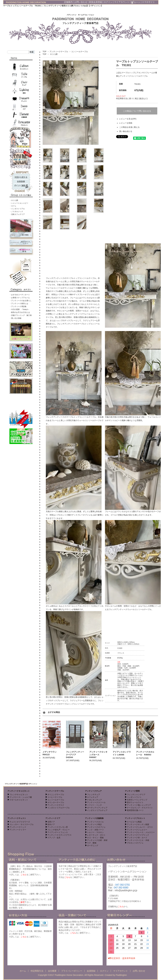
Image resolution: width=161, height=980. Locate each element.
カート (136, 2)
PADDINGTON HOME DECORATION (26, 2)
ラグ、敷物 (92, 843)
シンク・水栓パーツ (95, 830)
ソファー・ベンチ (94, 805)
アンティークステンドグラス (59, 835)
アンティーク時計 (94, 824)
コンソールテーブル (80, 52)
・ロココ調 (14, 200)
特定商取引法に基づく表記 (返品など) (132, 99)
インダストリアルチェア (97, 810)
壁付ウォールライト (135, 802)
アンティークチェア (93, 791)
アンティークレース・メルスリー (141, 832)
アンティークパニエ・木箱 (138, 840)
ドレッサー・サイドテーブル (22, 824)
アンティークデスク (56, 805)
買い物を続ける (126, 131)
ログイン (108, 2)
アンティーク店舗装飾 (94, 818)
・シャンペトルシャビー (19, 203)
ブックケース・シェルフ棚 (21, 797)
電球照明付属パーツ (135, 810)
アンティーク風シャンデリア (139, 805)
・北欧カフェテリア (17, 214)
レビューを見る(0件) (128, 119)
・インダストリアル (17, 209)
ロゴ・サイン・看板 (95, 838)
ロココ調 (54, 54)
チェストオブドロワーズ (20, 822)
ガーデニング (93, 846)
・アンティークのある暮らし (21, 301)
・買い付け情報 (15, 318)
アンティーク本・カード (137, 838)
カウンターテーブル (56, 802)
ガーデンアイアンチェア (97, 808)
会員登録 (91, 971)
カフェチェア (93, 797)
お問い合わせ (81, 2)
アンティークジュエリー (137, 830)
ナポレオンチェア (94, 800)
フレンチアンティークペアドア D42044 (75, 755)
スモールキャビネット (19, 800)
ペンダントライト (134, 797)
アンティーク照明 (132, 791)
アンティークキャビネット (19, 791)
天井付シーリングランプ (137, 800)
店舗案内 (68, 2)
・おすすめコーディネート (20, 295)
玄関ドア (51, 822)
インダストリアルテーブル (59, 808)
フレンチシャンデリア (136, 795)
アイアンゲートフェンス (58, 832)
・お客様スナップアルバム (20, 298)
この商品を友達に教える (129, 127)
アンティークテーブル (59, 52)
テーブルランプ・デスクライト (140, 808)
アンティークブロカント (135, 818)
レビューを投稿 (126, 123)
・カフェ (13, 206)
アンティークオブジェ (96, 827)
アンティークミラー (18, 830)
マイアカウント (122, 2)
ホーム (23, 971)
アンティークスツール (96, 802)
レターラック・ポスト (96, 835)
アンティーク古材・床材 (97, 840)
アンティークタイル (95, 822)
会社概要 (52, 971)
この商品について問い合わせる (137, 111)
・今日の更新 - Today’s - (19, 309)
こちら (24, 875)
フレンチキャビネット (19, 795)
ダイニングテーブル (56, 795)
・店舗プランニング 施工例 (21, 315)
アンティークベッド (18, 827)
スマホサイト (148, 2)
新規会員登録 (96, 2)
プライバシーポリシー (72, 971)
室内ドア (51, 824)
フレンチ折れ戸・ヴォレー (59, 830)
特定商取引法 (37, 971)
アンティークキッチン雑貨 (138, 824)
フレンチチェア (94, 795)
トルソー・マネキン (95, 832)
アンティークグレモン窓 (58, 827)
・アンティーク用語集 (18, 306)
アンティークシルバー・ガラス (140, 827)
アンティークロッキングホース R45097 (98, 755)
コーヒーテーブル (55, 797)
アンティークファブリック (138, 835)
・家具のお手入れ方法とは (20, 312)
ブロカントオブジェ (135, 843)
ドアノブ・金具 (54, 838)
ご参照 (22, 902)
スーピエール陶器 (134, 822)
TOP (44, 52)
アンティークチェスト (17, 818)
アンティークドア (53, 818)
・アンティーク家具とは (19, 303)
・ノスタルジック (16, 211)
